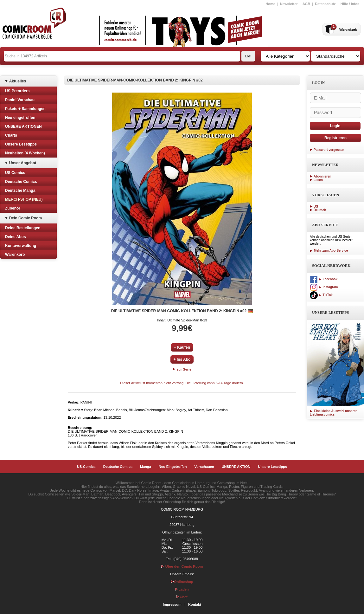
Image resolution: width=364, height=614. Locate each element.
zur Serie (182, 369)
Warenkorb (15, 255)
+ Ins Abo (182, 359)
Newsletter (289, 4)
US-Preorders (17, 91)
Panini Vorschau (20, 100)
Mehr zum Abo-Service (329, 251)
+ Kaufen (182, 347)
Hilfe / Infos (350, 4)
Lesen (318, 180)
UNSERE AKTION (236, 467)
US (316, 207)
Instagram (324, 287)
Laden (182, 589)
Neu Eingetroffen (173, 467)
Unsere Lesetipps (21, 144)
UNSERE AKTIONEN (23, 126)
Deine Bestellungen (23, 228)
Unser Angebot (23, 163)
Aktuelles (18, 81)
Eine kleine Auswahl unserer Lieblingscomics (333, 413)
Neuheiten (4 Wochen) (25, 153)
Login (335, 126)
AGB (306, 4)
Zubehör (13, 208)
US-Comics (86, 467)
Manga (146, 467)
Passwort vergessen (329, 150)
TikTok (321, 295)
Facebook (324, 279)
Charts (11, 135)
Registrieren (335, 138)
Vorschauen (204, 467)
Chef (182, 597)
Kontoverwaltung (21, 246)
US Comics (15, 173)
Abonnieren (322, 176)
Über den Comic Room (182, 566)
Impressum (172, 604)
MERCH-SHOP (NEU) (24, 199)
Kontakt (195, 604)
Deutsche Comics (21, 182)
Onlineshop (182, 582)
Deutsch (320, 210)
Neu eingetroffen (20, 118)
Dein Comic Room (26, 218)
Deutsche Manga (20, 191)
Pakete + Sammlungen (25, 109)
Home (270, 4)
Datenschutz (325, 4)
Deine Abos (16, 237)
